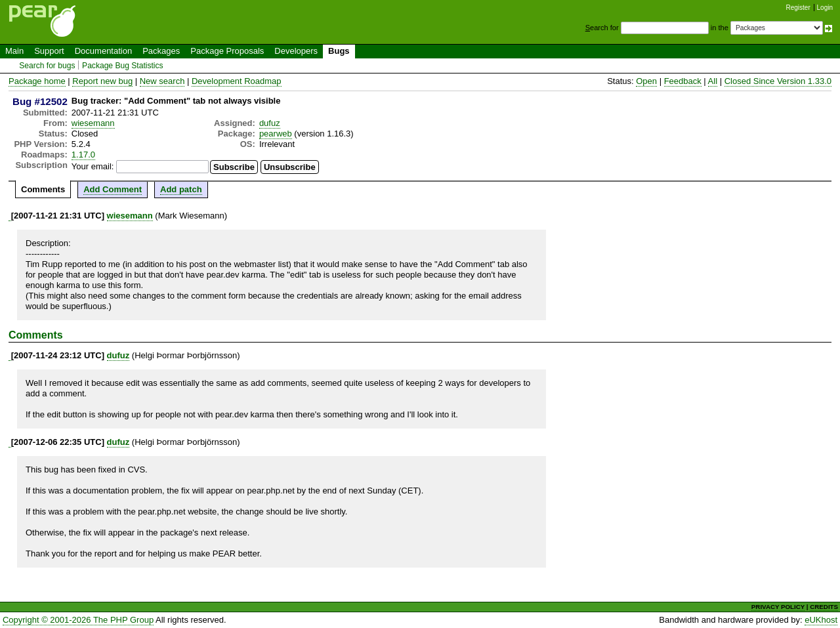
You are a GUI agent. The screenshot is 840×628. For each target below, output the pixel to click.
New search (162, 81)
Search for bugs (47, 66)
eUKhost (821, 620)
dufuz (270, 123)
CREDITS (824, 607)
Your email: (93, 166)
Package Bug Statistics (123, 66)
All (713, 81)
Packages (161, 51)
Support (49, 51)
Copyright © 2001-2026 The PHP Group (78, 620)
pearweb (276, 134)
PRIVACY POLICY (778, 607)
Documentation (103, 51)
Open (646, 81)
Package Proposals (227, 51)
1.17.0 (83, 155)
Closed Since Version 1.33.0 (778, 81)
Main (14, 51)
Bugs (339, 51)
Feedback (683, 81)
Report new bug (102, 81)
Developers (296, 51)
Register (798, 8)
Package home (37, 81)
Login (825, 8)
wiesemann (93, 123)
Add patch (181, 189)
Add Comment (113, 189)
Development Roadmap (237, 81)
